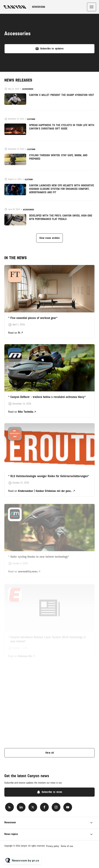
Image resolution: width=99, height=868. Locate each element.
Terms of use (67, 846)
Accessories (28, 89)
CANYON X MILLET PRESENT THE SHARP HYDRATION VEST (62, 95)
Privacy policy (53, 846)
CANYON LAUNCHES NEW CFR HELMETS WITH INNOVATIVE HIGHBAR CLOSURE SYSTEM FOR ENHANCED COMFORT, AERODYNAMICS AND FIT (62, 189)
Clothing (31, 119)
